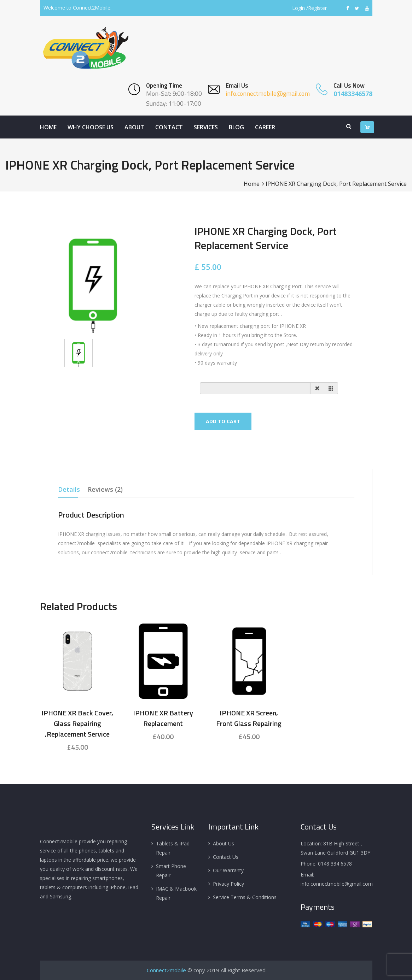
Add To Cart (223, 421)
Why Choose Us (91, 127)
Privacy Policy (228, 884)
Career (265, 127)
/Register (317, 8)
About (134, 127)
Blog (236, 127)
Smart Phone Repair (171, 871)
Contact (169, 127)
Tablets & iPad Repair (173, 848)
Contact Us (226, 857)
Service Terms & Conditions (245, 897)
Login (298, 8)
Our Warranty (228, 870)
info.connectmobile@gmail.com (268, 93)
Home (48, 127)
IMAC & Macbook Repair (176, 893)
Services (206, 127)
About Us (224, 843)
